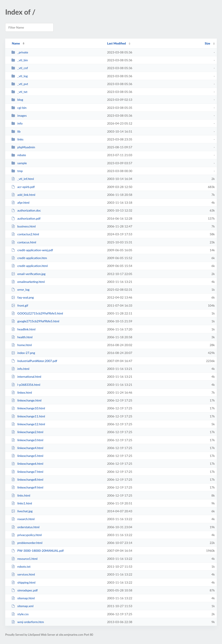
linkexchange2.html (27, 432)
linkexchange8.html (27, 479)
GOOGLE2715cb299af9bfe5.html (37, 313)
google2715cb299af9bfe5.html (35, 321)
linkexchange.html (26, 400)
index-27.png (23, 353)
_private (20, 52)
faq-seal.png (23, 297)
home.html (21, 345)
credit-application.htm (29, 258)
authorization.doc (26, 210)
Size (207, 43)
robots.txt (21, 566)
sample (19, 163)
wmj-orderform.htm (28, 622)
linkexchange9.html (27, 487)
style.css (20, 614)
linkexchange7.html (27, 472)
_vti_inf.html (23, 179)
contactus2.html (25, 234)
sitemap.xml (22, 606)
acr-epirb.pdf (23, 187)
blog (17, 100)
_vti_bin (20, 60)
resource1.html (24, 559)
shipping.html (23, 582)
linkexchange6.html (27, 464)
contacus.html (24, 242)
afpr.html (20, 202)
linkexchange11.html (28, 416)
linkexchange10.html (28, 408)
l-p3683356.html (26, 385)
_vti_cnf (20, 68)
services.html (23, 574)
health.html (22, 337)
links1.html (22, 503)
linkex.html (22, 392)
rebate (19, 155)
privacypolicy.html (26, 535)
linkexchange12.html (28, 424)
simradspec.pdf (25, 590)
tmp (17, 171)
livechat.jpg (22, 511)
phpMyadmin (23, 147)
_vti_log (20, 76)
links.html (21, 495)
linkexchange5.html (27, 456)
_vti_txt (19, 92)
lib (16, 131)
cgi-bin (19, 108)
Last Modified (116, 43)
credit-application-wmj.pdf (32, 250)
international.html (26, 377)
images (19, 115)
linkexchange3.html (27, 440)
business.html (23, 226)
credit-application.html (30, 266)
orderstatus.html (25, 527)
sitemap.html (23, 598)
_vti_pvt (20, 84)
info (17, 123)
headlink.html (23, 329)
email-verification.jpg (28, 274)
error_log (20, 290)
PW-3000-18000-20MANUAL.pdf (38, 551)
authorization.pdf (26, 218)
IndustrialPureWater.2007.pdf (34, 361)
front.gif (20, 305)
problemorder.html (27, 543)
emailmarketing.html (28, 282)
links (17, 139)
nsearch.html (23, 519)
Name (16, 43)
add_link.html (23, 195)
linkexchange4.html (27, 448)
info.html (20, 369)
